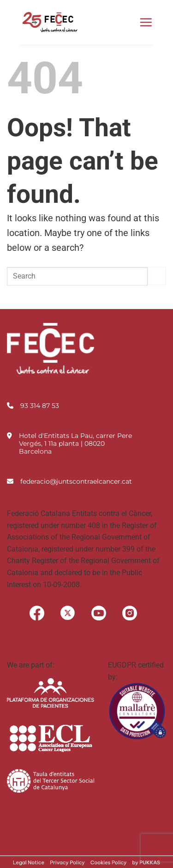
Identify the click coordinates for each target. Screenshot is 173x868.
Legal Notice (29, 862)
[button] (146, 22)
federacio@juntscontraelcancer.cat (76, 481)
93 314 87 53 (40, 406)
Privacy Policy (67, 862)
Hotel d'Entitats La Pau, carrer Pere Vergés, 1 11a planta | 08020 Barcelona (75, 443)
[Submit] (157, 276)
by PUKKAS (146, 862)
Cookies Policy (109, 862)
